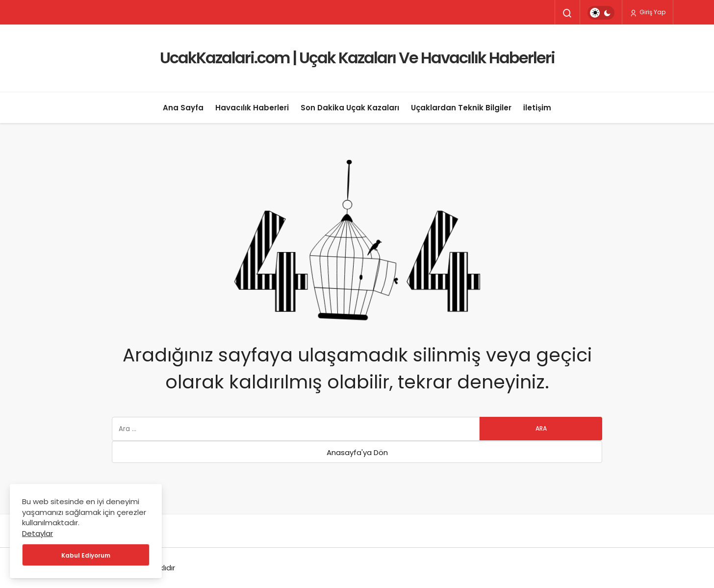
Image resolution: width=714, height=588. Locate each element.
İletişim (537, 108)
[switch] (601, 13)
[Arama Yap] (567, 13)
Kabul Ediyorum (86, 555)
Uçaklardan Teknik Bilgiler (461, 108)
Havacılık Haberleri (252, 108)
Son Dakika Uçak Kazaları (350, 108)
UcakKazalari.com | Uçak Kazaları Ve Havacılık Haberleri (357, 58)
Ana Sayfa (183, 108)
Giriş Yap (648, 12)
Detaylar (38, 533)
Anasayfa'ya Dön (357, 452)
